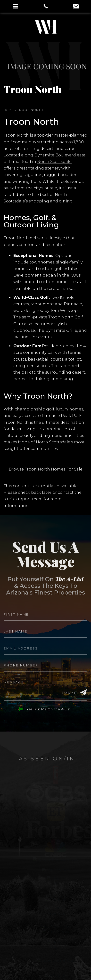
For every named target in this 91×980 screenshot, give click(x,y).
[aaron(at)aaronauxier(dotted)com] (76, 7)
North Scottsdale (54, 162)
